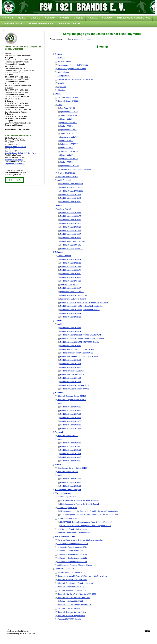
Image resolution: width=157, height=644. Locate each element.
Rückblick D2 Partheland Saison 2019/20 (77, 353)
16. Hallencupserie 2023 (67, 518)
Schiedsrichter (63, 72)
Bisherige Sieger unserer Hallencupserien (74, 533)
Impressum (62, 87)
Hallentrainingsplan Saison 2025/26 (72, 69)
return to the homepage (83, 39)
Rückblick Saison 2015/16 (71, 238)
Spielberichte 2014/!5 (69, 130)
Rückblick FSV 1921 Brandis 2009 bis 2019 (75, 605)
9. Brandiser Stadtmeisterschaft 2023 (72, 551)
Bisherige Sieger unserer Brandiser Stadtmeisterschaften (80, 540)
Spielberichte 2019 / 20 (69, 166)
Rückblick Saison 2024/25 (71, 212)
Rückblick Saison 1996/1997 (72, 184)
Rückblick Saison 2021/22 (71, 266)
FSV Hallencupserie (63, 493)
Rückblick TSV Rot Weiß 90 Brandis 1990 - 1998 (77, 594)
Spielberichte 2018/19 (69, 159)
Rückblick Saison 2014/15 (71, 378)
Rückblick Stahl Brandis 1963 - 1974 (72, 587)
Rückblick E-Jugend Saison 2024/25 (72, 396)
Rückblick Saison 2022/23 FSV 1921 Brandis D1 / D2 (81, 335)
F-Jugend (59, 432)
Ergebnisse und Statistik (15, 164)
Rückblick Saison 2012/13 (71, 317)
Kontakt (60, 83)
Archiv (60, 105)
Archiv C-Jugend (64, 256)
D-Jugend (59, 320)
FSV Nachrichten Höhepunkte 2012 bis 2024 (75, 79)
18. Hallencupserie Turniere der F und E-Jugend (79, 500)
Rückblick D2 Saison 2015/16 (72, 374)
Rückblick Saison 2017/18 (71, 194)
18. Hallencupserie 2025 (67, 497)
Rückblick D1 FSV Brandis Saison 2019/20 (77, 349)
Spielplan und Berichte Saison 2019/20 (73, 468)
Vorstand (61, 58)
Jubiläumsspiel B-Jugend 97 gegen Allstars (75, 565)
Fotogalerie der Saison (14, 159)
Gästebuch (62, 90)
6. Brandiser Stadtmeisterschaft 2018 (72, 562)
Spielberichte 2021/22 (69, 112)
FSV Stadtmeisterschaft (65, 536)
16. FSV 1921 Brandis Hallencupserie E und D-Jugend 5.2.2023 (86, 526)
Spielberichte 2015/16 (69, 137)
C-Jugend (59, 252)
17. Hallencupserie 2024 (67, 508)
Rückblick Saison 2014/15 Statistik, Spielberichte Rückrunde (84, 302)
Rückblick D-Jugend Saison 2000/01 (75, 389)
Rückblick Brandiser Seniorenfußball (72, 612)
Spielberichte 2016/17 (69, 144)
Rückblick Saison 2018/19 (71, 198)
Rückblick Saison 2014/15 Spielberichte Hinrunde (80, 310)
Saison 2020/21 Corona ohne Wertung (76, 169)
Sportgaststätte (63, 76)
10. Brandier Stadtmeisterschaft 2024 (72, 547)
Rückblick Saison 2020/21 (68, 176)
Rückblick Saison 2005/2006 (72, 191)
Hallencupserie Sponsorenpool (68, 490)
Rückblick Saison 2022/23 (68, 101)
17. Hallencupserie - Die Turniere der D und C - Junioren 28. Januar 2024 (89, 515)
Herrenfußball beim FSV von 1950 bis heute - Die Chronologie (82, 576)
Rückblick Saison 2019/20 (71, 202)
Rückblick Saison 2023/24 (68, 97)
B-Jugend (59, 205)
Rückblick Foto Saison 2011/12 (73, 241)
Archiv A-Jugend (64, 180)
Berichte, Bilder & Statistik (15, 147)
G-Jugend (59, 464)
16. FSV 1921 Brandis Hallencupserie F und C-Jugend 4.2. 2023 (86, 522)
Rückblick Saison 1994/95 (71, 245)
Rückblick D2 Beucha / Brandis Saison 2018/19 (79, 356)
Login (147, 631)
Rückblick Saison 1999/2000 (72, 187)
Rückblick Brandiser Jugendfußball (71, 616)
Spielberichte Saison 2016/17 (72, 292)
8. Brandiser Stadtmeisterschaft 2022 (72, 554)
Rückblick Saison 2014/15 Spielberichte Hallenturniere (82, 306)
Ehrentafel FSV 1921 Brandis (69, 619)
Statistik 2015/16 (67, 133)
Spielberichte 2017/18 (69, 151)
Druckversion (14, 631)
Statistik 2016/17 (67, 141)
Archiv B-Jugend (64, 209)
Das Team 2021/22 (68, 108)
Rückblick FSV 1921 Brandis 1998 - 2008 (74, 598)
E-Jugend (59, 392)
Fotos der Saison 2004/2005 (71, 601)
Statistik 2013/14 (67, 119)
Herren (58, 94)
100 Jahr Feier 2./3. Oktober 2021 (71, 572)
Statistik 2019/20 (67, 162)
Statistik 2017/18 (67, 148)
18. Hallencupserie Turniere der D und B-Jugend (79, 504)
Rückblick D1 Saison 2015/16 (72, 371)
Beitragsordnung (64, 61)
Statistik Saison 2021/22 (70, 115)
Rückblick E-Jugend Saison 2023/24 (72, 400)
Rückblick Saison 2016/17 (71, 234)
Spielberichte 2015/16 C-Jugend (73, 299)
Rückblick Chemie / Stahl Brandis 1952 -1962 (75, 583)
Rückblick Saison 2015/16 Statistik (74, 295)
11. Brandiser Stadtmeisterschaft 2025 (73, 544)
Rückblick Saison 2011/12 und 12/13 (75, 385)
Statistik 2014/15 (67, 126)
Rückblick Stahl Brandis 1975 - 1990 (72, 590)
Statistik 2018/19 (67, 155)
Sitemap (26, 631)
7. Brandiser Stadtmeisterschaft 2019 (72, 558)
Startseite (59, 54)
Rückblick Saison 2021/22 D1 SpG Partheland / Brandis (82, 338)
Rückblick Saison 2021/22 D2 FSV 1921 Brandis (79, 342)
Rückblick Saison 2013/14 (71, 313)
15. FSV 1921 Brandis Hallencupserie (72, 529)
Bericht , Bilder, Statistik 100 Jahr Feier (21, 153)
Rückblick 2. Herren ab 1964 (69, 608)
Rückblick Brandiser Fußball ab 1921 (72, 580)
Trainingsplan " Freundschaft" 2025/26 (73, 65)
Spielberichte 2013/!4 (69, 123)
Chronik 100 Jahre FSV (65, 569)
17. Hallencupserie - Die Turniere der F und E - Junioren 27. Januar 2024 (89, 511)
